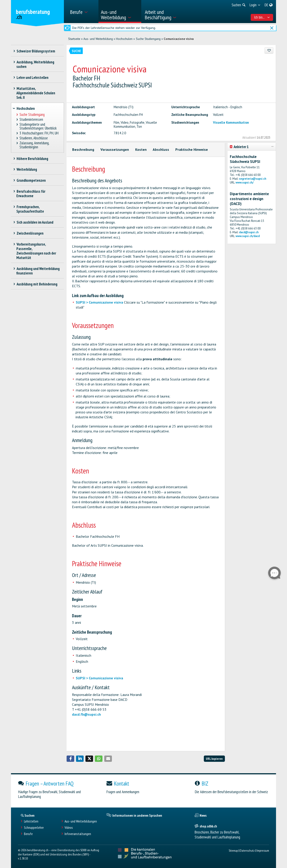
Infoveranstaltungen (78, 834)
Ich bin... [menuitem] (262, 17)
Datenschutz (247, 850)
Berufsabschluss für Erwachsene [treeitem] (31, 194)
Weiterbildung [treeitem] (27, 169)
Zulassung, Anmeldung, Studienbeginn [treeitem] (34, 145)
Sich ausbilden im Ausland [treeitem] (35, 222)
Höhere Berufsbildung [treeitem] (32, 159)
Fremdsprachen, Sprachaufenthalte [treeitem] (30, 209)
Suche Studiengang (148, 39)
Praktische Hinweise (192, 149)
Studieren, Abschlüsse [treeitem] (34, 138)
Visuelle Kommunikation (231, 122)
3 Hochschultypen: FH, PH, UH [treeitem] (39, 133)
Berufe (28, 834)
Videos (69, 828)
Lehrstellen (31, 821)
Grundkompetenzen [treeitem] (31, 180)
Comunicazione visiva (179, 39)
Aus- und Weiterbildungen (81, 821)
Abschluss (161, 149)
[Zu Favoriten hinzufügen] (269, 51)
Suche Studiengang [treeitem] (32, 115)
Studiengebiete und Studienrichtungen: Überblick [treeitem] (38, 126)
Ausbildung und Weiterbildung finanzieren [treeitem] (38, 271)
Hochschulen (124, 39)
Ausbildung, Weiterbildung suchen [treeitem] (35, 64)
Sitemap (233, 850)
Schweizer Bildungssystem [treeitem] (36, 51)
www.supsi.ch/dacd (248, 236)
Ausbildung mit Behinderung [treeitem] (37, 284)
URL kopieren (214, 759)
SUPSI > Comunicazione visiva (99, 302)
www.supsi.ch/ (245, 182)
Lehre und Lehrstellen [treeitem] (32, 78)
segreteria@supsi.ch (253, 179)
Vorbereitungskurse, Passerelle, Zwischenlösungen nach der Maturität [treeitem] (36, 251)
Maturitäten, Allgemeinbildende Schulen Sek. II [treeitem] (36, 93)
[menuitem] (83, 12)
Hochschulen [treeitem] (26, 108)
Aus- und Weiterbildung (98, 39)
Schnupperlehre (34, 828)
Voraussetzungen (115, 149)
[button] (70, 759)
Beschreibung (83, 149)
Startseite (74, 39)
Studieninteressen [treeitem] (31, 120)
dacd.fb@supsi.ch (86, 714)
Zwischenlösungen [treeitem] (30, 233)
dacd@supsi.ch (249, 232)
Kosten (141, 149)
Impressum (263, 850)
